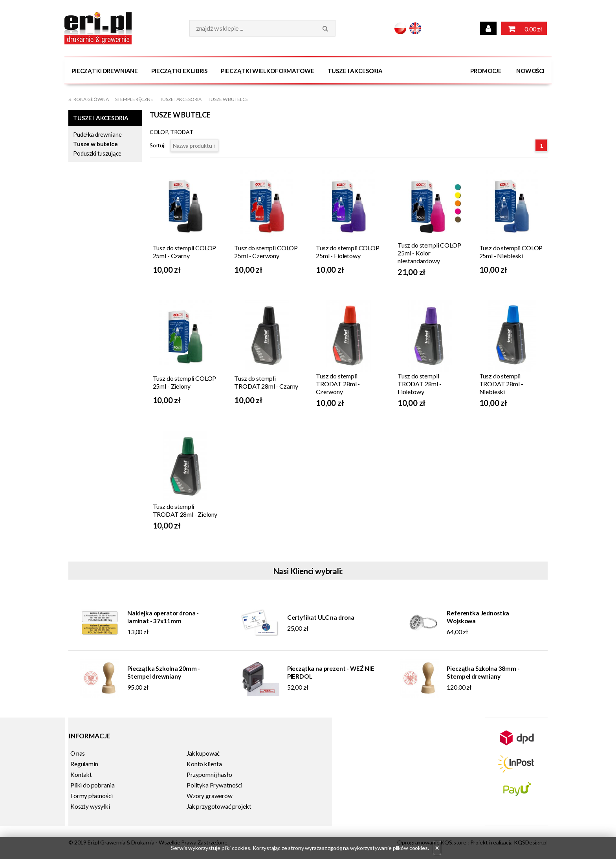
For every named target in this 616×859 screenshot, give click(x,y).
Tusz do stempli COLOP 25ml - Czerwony (266, 252)
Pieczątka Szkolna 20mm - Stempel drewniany (164, 672)
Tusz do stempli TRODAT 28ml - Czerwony (338, 384)
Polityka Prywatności (214, 785)
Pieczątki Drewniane (105, 71)
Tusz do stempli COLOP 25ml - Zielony (185, 382)
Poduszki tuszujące (97, 153)
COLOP (159, 132)
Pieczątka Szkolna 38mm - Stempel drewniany (483, 672)
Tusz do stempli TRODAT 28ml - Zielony (185, 510)
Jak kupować (203, 753)
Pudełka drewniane (97, 134)
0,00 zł (524, 28)
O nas (78, 753)
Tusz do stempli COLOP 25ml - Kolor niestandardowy (429, 253)
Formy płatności (92, 796)
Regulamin (84, 764)
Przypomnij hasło (209, 775)
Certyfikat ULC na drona (321, 617)
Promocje (486, 71)
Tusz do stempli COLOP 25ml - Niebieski (511, 252)
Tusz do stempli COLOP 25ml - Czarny (185, 252)
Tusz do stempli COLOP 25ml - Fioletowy (348, 252)
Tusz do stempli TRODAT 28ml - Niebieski (501, 384)
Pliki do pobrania (92, 785)
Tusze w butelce (228, 99)
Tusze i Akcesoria (355, 71)
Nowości (530, 71)
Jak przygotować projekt (219, 806)
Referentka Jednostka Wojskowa (478, 617)
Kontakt (81, 775)
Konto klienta (204, 764)
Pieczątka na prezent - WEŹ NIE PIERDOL (331, 672)
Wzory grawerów (210, 796)
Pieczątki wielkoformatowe (267, 71)
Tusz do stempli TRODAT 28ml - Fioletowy (420, 384)
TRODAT (182, 132)
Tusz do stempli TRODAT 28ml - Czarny (266, 382)
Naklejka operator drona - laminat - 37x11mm (163, 617)
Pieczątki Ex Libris (179, 71)
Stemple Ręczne (134, 99)
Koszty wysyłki (90, 806)
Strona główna (88, 99)
